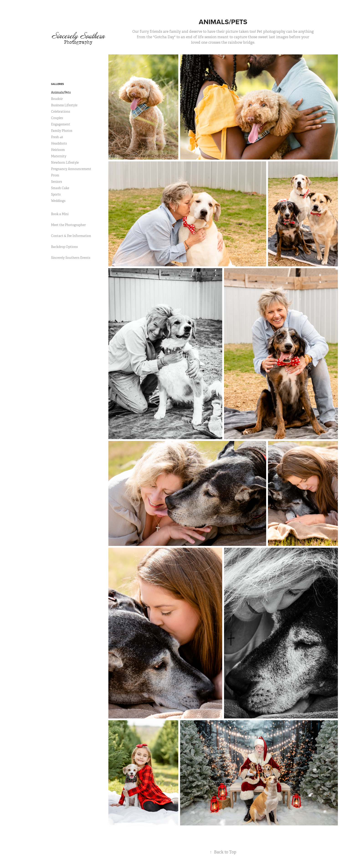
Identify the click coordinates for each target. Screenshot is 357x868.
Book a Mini (60, 214)
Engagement (61, 124)
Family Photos (62, 131)
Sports (56, 194)
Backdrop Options (64, 247)
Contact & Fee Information (71, 236)
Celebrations (60, 112)
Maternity (59, 156)
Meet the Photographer (68, 225)
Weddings (58, 201)
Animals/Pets (61, 92)
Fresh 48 (57, 137)
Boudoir (57, 99)
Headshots (59, 143)
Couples (57, 118)
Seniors (56, 182)
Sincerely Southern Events (71, 258)
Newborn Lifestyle (65, 163)
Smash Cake (60, 188)
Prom (55, 175)
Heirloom (58, 150)
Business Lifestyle (64, 105)
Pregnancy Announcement (71, 169)
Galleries (57, 84)
